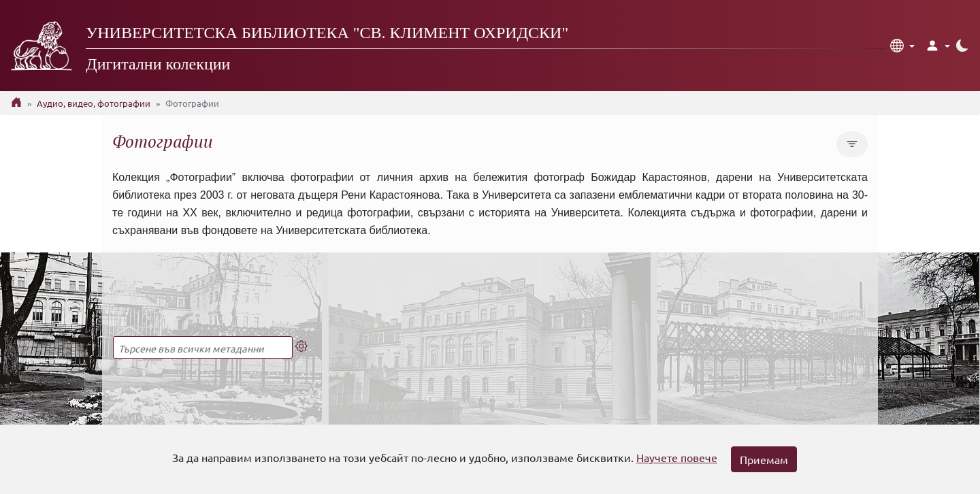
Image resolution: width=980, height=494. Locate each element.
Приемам (764, 459)
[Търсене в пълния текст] (203, 347)
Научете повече (677, 457)
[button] (902, 46)
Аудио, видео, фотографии (94, 103)
